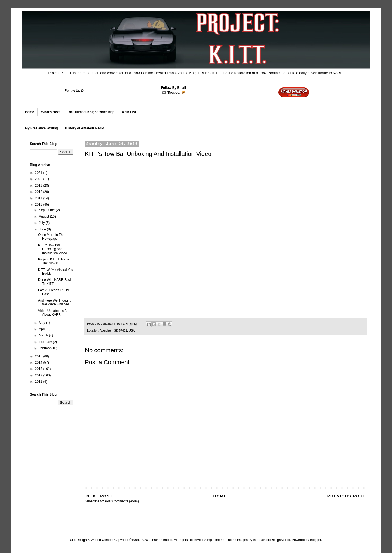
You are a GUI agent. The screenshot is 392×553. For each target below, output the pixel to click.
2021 (39, 173)
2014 (39, 363)
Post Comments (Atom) (122, 501)
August (45, 217)
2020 (39, 179)
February (46, 342)
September (47, 210)
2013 (39, 369)
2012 (39, 375)
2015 (39, 356)
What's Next (50, 112)
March (44, 335)
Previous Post (347, 496)
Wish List (129, 112)
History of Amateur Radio (84, 128)
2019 (39, 186)
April (43, 329)
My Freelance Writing (41, 128)
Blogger (316, 540)
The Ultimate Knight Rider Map (91, 112)
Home (30, 112)
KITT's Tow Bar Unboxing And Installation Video (53, 249)
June (43, 229)
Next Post (99, 496)
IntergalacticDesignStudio (271, 540)
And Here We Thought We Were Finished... (55, 302)
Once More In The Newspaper (51, 237)
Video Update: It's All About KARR (53, 313)
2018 (39, 192)
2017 (39, 198)
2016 (39, 205)
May (42, 323)
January (45, 348)
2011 (39, 382)
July (42, 223)
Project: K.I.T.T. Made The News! (54, 261)
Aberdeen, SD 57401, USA (117, 330)
